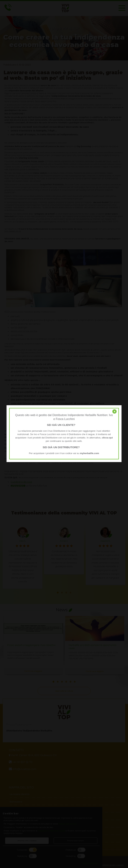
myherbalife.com (89, 453)
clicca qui (107, 438)
